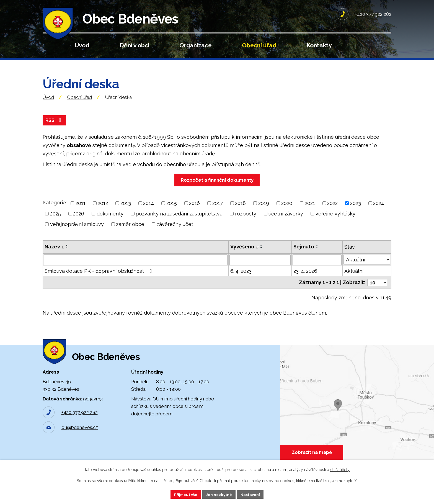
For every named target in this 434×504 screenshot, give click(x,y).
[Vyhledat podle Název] (136, 265)
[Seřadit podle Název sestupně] (67, 253)
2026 (79, 219)
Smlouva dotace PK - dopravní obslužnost (99, 277)
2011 (81, 209)
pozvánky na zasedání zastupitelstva (179, 219)
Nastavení (252, 494)
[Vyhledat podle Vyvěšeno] (260, 265)
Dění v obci (135, 45)
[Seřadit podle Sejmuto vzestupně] (317, 251)
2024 (379, 209)
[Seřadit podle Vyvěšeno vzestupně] (262, 251)
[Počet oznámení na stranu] (377, 288)
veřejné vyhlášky (335, 219)
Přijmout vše (185, 494)
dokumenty (110, 219)
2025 (55, 219)
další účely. (340, 469)
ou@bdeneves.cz (80, 436)
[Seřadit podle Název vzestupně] (67, 251)
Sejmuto (304, 252)
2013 (126, 209)
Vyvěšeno (244, 252)
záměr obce (130, 230)
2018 (240, 209)
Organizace (196, 45)
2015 (172, 209)
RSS (55, 126)
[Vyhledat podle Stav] (367, 265)
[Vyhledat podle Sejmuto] (317, 265)
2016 (194, 209)
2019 (264, 209)
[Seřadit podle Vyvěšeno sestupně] (262, 253)
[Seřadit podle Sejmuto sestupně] (317, 253)
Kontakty (319, 45)
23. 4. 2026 (305, 277)
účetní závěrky (286, 219)
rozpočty (246, 219)
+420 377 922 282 (80, 421)
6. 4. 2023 (241, 277)
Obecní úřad (259, 45)
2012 (103, 209)
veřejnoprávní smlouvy (77, 230)
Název (54, 252)
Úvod (82, 45)
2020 (287, 209)
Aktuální (354, 277)
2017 (218, 209)
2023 (356, 209)
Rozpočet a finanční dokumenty (217, 186)
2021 (310, 209)
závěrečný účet (175, 230)
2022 (332, 209)
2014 (148, 209)
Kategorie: (55, 208)
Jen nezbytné (219, 494)
